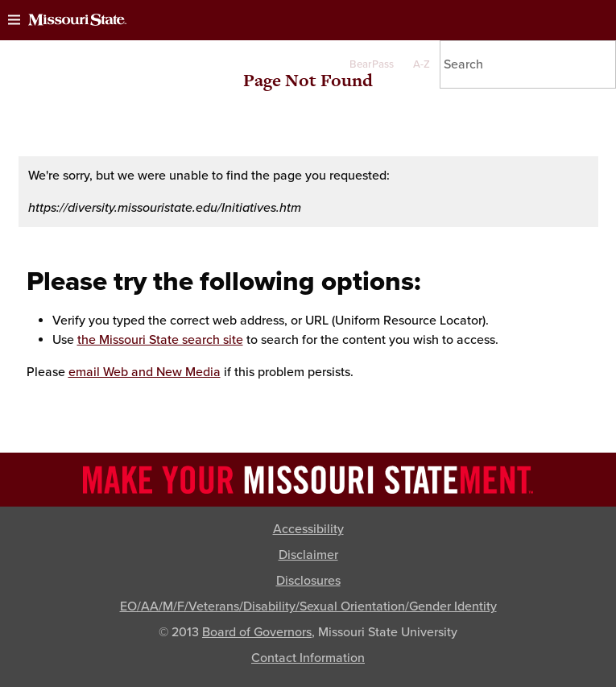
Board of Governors (257, 632)
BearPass (372, 64)
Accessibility (308, 529)
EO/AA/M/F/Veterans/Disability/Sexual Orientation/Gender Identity (308, 606)
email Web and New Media (145, 372)
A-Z (422, 64)
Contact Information (308, 658)
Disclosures (308, 581)
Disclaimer (308, 555)
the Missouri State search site (160, 340)
